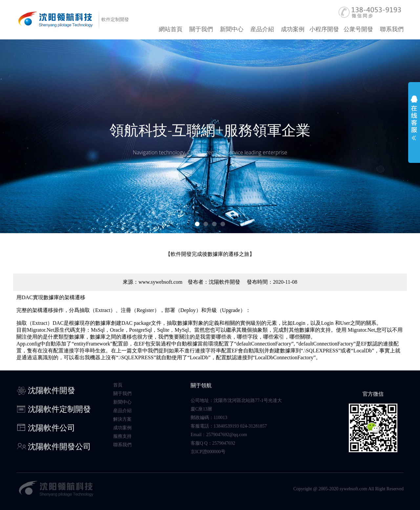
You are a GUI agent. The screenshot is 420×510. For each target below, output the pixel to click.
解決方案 (122, 419)
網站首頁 (171, 29)
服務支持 (122, 436)
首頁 (118, 385)
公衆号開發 (358, 29)
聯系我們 (392, 29)
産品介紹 (262, 29)
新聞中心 (232, 29)
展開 (414, 122)
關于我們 (201, 29)
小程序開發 (324, 29)
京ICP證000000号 (208, 452)
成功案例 (293, 29)
